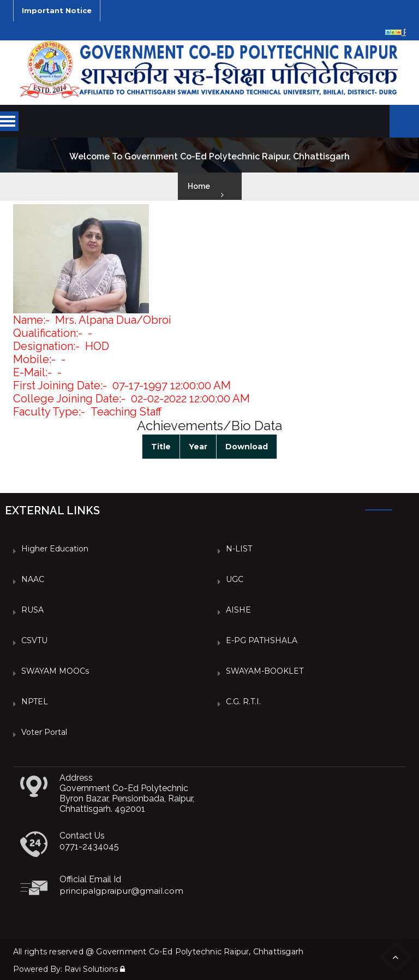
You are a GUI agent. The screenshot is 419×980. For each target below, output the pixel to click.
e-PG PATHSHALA (262, 640)
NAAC (33, 579)
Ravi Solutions (91, 969)
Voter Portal (44, 732)
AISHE (238, 610)
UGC (235, 579)
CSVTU (34, 640)
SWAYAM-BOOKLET (265, 671)
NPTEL (35, 702)
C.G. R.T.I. (243, 702)
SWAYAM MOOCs (55, 671)
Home (199, 186)
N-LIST (239, 549)
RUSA (32, 610)
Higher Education (55, 549)
